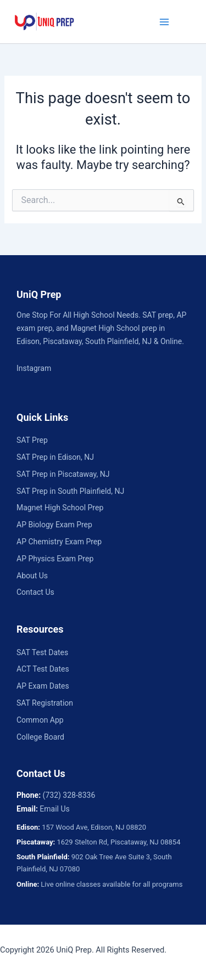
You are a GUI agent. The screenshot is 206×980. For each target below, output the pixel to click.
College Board (40, 737)
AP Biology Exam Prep (54, 525)
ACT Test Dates (43, 669)
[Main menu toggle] (164, 22)
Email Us (54, 809)
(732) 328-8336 (69, 795)
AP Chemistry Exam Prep (59, 542)
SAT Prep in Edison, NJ (55, 457)
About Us (32, 576)
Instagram (34, 368)
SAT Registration (45, 703)
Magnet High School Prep (60, 508)
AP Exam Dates (43, 686)
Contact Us (35, 592)
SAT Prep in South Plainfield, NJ (70, 491)
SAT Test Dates (42, 652)
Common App (40, 720)
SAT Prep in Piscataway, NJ (63, 474)
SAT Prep (32, 440)
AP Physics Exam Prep (55, 559)
